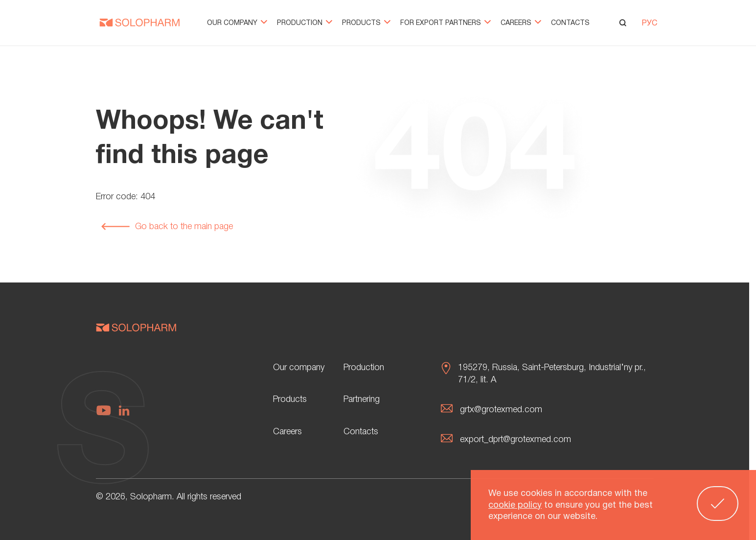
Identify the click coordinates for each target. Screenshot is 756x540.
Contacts (570, 23)
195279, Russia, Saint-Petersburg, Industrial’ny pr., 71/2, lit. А (552, 374)
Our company (237, 23)
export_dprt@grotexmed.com (515, 440)
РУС (649, 23)
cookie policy (515, 507)
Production (305, 23)
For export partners (446, 23)
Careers (521, 23)
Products (366, 23)
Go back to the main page (167, 227)
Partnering (362, 399)
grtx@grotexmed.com (501, 410)
